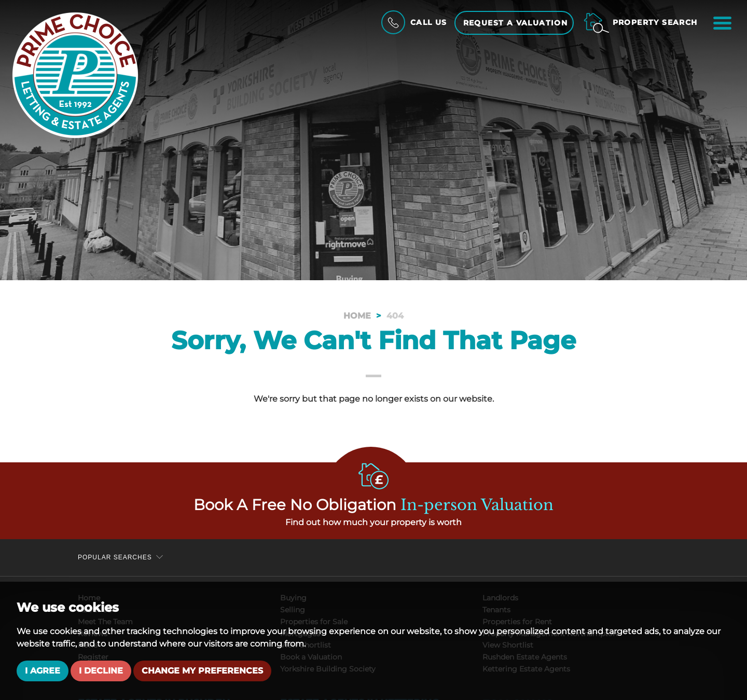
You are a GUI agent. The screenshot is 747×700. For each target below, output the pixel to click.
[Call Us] (413, 22)
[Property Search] (641, 22)
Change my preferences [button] (202, 671)
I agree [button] (43, 671)
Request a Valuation (516, 23)
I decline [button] (101, 671)
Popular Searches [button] (115, 557)
